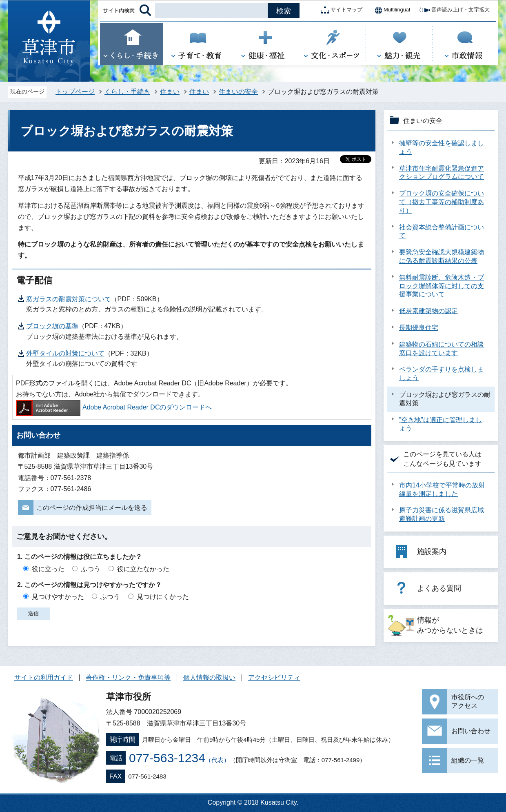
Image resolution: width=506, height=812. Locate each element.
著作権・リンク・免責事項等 (128, 677)
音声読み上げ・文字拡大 (454, 10)
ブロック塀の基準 (52, 326)
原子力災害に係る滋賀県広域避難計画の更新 (442, 514)
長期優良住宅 (419, 328)
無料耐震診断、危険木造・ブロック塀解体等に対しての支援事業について (442, 286)
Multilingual (390, 10)
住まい (170, 92)
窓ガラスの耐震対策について (69, 299)
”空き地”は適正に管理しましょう (441, 424)
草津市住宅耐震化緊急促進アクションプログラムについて (442, 173)
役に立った (48, 569)
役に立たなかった (143, 569)
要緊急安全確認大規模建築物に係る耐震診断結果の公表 (442, 256)
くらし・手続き (127, 92)
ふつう (91, 569)
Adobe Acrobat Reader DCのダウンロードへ (114, 407)
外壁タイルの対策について (65, 353)
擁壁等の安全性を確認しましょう (442, 147)
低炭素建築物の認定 (428, 311)
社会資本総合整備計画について (442, 231)
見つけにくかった (163, 597)
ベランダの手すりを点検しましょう (442, 374)
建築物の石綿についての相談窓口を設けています (442, 349)
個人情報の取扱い (209, 677)
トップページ (75, 92)
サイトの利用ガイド (44, 677)
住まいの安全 (238, 92)
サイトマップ (340, 10)
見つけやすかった (58, 597)
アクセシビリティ (274, 677)
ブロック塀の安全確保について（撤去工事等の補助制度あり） (442, 202)
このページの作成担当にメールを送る (92, 508)
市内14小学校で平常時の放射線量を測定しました (442, 489)
